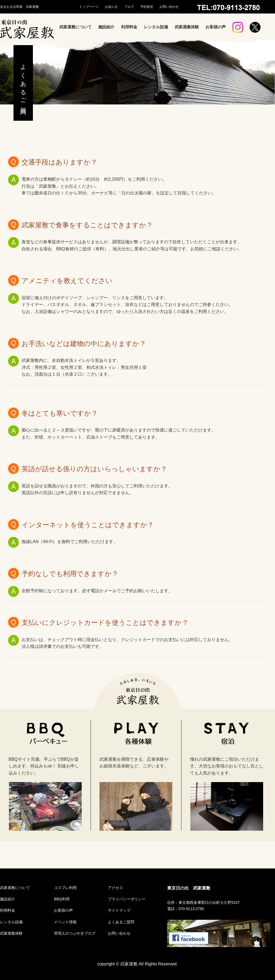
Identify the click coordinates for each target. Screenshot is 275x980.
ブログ (129, 7)
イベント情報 (65, 922)
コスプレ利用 (65, 888)
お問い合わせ (169, 7)
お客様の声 (216, 27)
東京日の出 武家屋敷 (189, 888)
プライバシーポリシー (127, 899)
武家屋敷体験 (187, 27)
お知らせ (111, 7)
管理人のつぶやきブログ (75, 933)
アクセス (115, 888)
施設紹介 (106, 27)
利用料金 (129, 27)
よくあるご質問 (121, 922)
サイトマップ (119, 910)
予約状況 (147, 7)
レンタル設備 (156, 27)
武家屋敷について (75, 27)
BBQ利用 (62, 899)
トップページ (89, 7)
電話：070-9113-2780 (186, 909)
